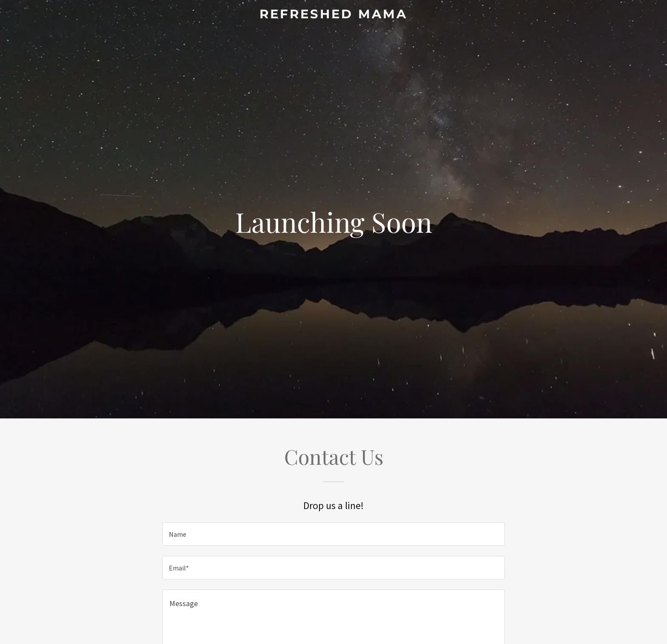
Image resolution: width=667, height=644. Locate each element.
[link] (334, 16)
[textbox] (333, 534)
